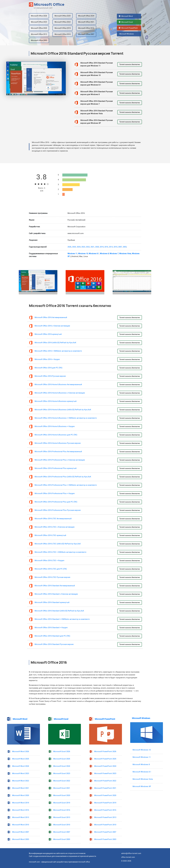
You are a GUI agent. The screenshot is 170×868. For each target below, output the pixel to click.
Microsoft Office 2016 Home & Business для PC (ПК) (56, 435)
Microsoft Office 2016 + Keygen (47, 359)
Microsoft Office (47, 4)
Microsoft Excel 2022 (62, 781)
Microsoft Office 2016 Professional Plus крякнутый (56, 468)
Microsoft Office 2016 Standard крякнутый (52, 602)
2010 (115, 247)
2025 (74, 247)
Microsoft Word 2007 (21, 832)
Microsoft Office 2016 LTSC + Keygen (49, 561)
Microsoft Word (126, 16)
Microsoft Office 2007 (86, 34)
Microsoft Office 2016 (86, 28)
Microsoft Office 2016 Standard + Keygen (51, 628)
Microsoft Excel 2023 (62, 774)
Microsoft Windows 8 (141, 765)
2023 (83, 247)
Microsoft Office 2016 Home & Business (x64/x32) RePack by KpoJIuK (63, 410)
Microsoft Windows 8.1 (142, 772)
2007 (120, 247)
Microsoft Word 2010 (21, 825)
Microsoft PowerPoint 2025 (105, 759)
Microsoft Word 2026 (21, 752)
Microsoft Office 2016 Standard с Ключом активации (56, 594)
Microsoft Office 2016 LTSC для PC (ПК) (51, 569)
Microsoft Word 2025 (21, 759)
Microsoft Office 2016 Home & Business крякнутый (56, 401)
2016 (106, 247)
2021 (92, 247)
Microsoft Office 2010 (63, 34)
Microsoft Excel (126, 22)
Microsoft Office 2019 (63, 28)
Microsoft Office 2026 (39, 16)
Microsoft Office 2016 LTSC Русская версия (52, 577)
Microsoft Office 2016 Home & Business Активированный (58, 385)
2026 (69, 247)
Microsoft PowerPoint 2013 (105, 817)
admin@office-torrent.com (131, 853)
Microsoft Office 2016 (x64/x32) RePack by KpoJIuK (55, 343)
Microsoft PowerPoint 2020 (105, 795)
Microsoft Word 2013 (21, 817)
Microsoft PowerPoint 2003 (105, 839)
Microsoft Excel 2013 (62, 817)
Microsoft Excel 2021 (62, 788)
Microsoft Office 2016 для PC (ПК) (48, 368)
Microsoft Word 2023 (21, 774)
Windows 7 (114, 254)
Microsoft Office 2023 (39, 22)
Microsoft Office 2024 (86, 16)
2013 (111, 247)
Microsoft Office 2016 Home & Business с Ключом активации (60, 393)
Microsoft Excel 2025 (62, 759)
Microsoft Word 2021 (21, 788)
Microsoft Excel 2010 (62, 825)
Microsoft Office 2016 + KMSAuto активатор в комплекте (58, 351)
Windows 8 (104, 254)
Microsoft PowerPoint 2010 (105, 825)
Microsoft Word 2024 (21, 766)
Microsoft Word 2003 (21, 839)
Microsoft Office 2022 (63, 22)
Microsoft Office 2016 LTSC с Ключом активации (55, 527)
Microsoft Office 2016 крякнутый (48, 334)
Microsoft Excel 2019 (62, 803)
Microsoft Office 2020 (39, 28)
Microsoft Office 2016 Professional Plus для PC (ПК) (56, 502)
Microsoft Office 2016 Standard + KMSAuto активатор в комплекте (62, 619)
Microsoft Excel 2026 (62, 752)
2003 (125, 247)
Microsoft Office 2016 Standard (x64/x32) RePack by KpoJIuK (59, 611)
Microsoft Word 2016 (21, 810)
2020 (97, 247)
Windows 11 (72, 254)
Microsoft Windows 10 (142, 750)
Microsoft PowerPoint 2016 (105, 810)
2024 (79, 247)
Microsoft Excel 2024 (62, 766)
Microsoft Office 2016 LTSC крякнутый (50, 535)
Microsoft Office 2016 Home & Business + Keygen (55, 426)
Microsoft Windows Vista (143, 779)
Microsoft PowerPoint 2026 (105, 752)
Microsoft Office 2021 (86, 22)
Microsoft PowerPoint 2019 (105, 803)
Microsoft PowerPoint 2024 (105, 766)
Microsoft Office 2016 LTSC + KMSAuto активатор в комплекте (60, 552)
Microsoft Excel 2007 (62, 832)
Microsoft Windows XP (142, 786)
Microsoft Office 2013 (39, 34)
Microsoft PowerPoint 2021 (105, 788)
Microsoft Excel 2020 (62, 795)
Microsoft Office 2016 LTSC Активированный (53, 519)
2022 (88, 247)
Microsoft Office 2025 (63, 16)
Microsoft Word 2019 (21, 803)
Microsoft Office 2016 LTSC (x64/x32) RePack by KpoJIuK (58, 544)
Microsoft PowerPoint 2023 (105, 774)
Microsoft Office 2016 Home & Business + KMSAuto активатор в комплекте (66, 418)
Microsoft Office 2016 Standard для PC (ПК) (52, 636)
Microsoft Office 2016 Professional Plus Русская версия (58, 510)
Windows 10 (83, 254)
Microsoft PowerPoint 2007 (105, 832)
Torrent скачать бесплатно (130, 64)
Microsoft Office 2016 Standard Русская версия (54, 644)
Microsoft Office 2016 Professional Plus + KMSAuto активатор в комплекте (66, 485)
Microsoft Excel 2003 (62, 839)
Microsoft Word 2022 (21, 781)
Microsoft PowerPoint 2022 (105, 781)
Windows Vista (125, 254)
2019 (102, 247)
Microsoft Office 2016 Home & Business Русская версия (58, 443)
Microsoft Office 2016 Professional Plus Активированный (58, 452)
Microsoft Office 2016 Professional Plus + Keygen (55, 493)
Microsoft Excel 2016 (62, 810)
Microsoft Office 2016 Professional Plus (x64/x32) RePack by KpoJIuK (63, 477)
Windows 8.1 (94, 254)
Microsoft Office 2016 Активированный (51, 317)
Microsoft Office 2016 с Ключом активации (52, 326)
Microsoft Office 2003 (39, 40)
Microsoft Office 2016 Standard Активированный (55, 586)
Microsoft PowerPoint (128, 28)
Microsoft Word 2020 (21, 795)
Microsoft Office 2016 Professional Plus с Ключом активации (60, 460)
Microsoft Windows (126, 34)
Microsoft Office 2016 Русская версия (50, 376)
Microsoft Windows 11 (142, 757)
